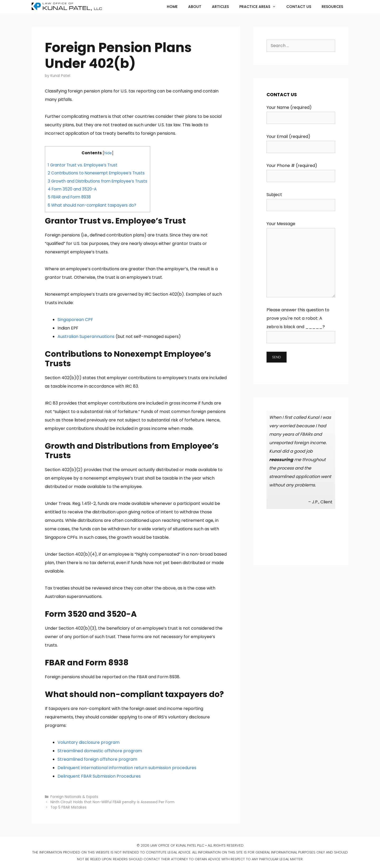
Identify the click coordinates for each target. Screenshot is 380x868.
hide (108, 153)
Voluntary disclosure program (89, 742)
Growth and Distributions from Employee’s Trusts (98, 181)
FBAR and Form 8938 (69, 197)
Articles (220, 7)
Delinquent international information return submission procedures (127, 768)
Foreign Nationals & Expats (74, 797)
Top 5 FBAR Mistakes (68, 807)
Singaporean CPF (75, 320)
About (195, 7)
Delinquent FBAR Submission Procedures (99, 776)
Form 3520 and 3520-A (72, 189)
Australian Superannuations (86, 336)
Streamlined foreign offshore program (97, 759)
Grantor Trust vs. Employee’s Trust (83, 165)
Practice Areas (260, 7)
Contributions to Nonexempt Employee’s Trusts (96, 173)
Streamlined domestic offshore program (100, 751)
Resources (332, 7)
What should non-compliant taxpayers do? (92, 205)
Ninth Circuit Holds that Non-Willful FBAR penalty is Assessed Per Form (112, 802)
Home (172, 7)
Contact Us (299, 7)
